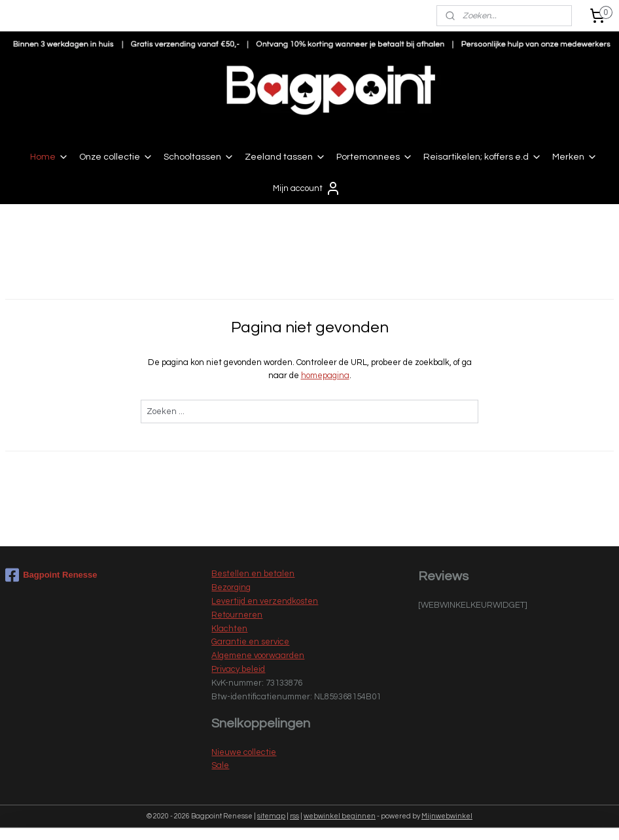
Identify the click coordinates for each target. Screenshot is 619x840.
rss (294, 816)
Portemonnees (375, 157)
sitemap (271, 816)
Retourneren (237, 615)
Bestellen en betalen (253, 574)
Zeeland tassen (285, 157)
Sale (220, 765)
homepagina (325, 376)
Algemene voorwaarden (258, 656)
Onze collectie (116, 157)
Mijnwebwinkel (447, 816)
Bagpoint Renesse (51, 575)
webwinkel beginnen (340, 816)
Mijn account (307, 188)
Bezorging (231, 587)
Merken (575, 157)
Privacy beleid (238, 669)
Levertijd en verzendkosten (265, 601)
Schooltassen (199, 157)
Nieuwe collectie (244, 752)
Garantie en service (250, 642)
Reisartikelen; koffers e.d (483, 157)
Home (49, 157)
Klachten (229, 629)
